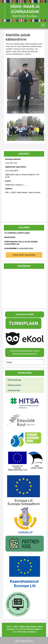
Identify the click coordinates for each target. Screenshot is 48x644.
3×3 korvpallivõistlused (17, 233)
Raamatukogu (14, 380)
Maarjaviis (10, 237)
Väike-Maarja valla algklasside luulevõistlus (21, 243)
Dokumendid (14, 390)
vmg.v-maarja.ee (24, 641)
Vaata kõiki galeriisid (24, 255)
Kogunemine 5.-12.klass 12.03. (19, 248)
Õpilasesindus (15, 385)
